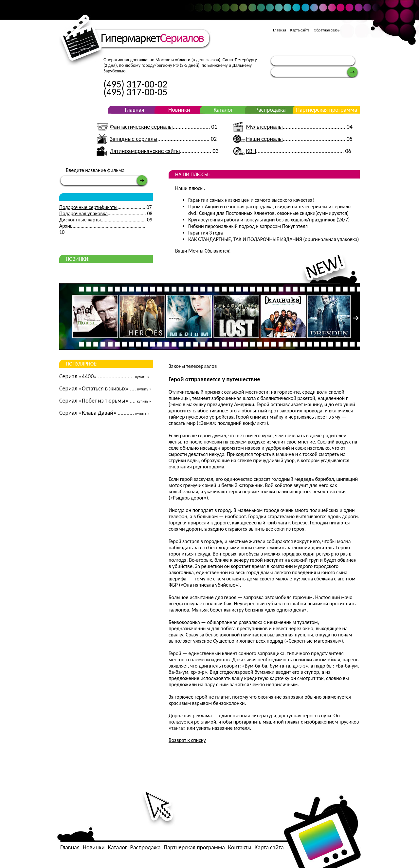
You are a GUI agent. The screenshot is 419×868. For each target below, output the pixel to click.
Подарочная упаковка (83, 213)
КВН (251, 151)
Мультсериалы (264, 127)
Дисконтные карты (80, 220)
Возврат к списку (187, 740)
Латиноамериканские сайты (145, 151)
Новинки (179, 110)
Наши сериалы (264, 139)
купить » (142, 377)
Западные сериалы (133, 139)
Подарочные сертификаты (88, 207)
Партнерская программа (327, 110)
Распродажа (271, 110)
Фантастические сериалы (141, 127)
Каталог (223, 110)
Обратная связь (327, 30)
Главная (279, 30)
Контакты (240, 847)
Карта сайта (300, 30)
